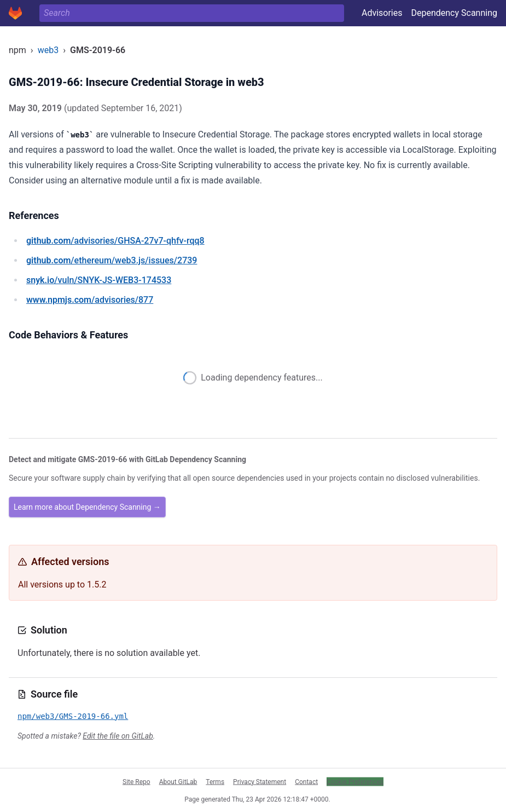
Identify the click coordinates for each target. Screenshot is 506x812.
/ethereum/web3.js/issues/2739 (112, 260)
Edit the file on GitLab (118, 736)
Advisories (382, 13)
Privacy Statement (260, 781)
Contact (306, 781)
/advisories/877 (90, 300)
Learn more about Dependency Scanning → (87, 507)
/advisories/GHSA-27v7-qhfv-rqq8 (115, 241)
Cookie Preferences (355, 781)
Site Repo (136, 781)
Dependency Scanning (454, 13)
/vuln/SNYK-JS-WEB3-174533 (99, 280)
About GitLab (178, 781)
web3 (48, 50)
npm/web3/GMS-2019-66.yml (73, 716)
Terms (215, 781)
